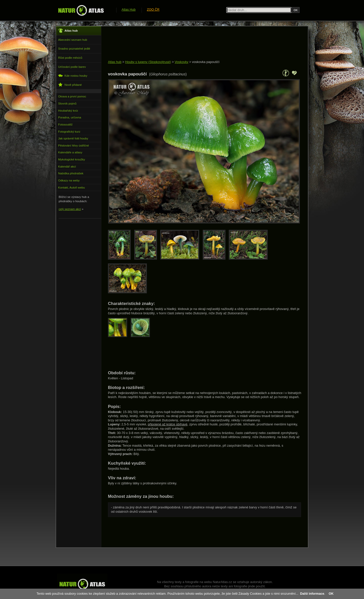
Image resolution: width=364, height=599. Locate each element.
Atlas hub (115, 62)
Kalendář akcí (67, 167)
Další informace (312, 594)
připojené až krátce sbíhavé (168, 424)
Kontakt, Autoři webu (72, 188)
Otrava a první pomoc (72, 96)
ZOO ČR (153, 9)
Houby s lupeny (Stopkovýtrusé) (148, 62)
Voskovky (181, 62)
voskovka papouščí (206, 62)
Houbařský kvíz (68, 111)
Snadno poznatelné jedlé (74, 49)
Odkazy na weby (69, 180)
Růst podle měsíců (70, 58)
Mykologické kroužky (72, 159)
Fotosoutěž (65, 125)
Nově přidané (70, 85)
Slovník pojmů (67, 104)
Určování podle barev (72, 67)
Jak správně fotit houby (73, 138)
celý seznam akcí (70, 209)
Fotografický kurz (69, 132)
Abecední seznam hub (73, 40)
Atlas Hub (129, 9)
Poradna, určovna (70, 117)
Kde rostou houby (73, 76)
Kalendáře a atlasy (70, 152)
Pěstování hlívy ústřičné (74, 146)
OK (331, 594)
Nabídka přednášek (71, 173)
